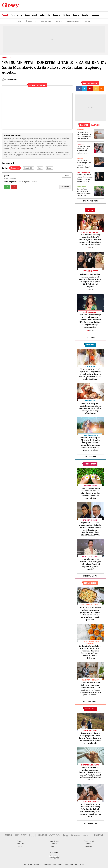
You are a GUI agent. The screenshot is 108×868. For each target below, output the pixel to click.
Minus (49, 168)
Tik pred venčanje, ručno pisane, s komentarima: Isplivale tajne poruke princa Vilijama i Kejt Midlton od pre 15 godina (84, 150)
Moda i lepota (17, 15)
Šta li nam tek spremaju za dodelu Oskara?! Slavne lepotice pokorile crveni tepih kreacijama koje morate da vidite (90, 239)
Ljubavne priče (46, 21)
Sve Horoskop (90, 457)
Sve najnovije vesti (90, 201)
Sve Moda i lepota (90, 576)
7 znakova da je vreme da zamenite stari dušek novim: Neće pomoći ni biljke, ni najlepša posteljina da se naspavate (84, 135)
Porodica (57, 15)
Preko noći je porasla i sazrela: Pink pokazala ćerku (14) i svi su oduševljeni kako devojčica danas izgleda (85, 178)
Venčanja (59, 21)
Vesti (20, 21)
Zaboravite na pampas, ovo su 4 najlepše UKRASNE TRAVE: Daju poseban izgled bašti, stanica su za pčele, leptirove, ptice (85, 192)
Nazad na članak (10, 80)
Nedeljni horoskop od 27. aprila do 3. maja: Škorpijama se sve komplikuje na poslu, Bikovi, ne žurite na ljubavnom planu (90, 444)
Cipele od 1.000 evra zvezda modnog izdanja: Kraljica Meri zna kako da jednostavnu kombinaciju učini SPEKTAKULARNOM (90, 529)
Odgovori (65, 187)
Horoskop (95, 15)
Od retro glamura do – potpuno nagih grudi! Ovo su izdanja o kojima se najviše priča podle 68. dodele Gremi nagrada (90, 280)
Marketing (38, 864)
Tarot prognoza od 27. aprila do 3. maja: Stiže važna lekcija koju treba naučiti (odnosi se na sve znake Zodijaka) (90, 374)
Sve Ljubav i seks (90, 823)
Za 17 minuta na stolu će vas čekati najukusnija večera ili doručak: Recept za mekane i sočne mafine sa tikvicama (90, 652)
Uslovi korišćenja (50, 864)
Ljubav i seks (45, 15)
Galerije (85, 15)
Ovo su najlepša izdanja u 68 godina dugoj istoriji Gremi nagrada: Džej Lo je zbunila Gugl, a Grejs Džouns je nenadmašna (90, 321)
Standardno (15, 168)
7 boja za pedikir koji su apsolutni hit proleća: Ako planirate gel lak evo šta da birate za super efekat (90, 493)
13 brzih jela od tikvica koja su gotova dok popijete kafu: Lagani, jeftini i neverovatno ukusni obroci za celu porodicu (90, 614)
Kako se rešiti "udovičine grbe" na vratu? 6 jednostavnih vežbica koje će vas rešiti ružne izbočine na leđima (85, 164)
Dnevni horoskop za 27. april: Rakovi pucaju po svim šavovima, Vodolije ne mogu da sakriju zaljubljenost (90, 408)
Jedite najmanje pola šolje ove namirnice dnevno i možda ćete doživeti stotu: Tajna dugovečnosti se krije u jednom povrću (90, 689)
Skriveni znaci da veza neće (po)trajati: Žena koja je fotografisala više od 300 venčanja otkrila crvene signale (90, 738)
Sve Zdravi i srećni (90, 702)
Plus (40, 168)
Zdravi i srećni (31, 15)
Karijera (67, 15)
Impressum (28, 864)
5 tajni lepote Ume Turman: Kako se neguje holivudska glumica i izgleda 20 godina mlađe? (90, 564)
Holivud (87, 21)
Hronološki (28, 168)
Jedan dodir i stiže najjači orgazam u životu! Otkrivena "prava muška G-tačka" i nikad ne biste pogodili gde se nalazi (90, 774)
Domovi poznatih (73, 21)
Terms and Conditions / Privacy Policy (71, 864)
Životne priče (31, 21)
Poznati (5, 15)
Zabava (76, 15)
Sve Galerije (90, 338)
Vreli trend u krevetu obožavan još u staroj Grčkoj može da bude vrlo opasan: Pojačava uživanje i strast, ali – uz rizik (90, 810)
